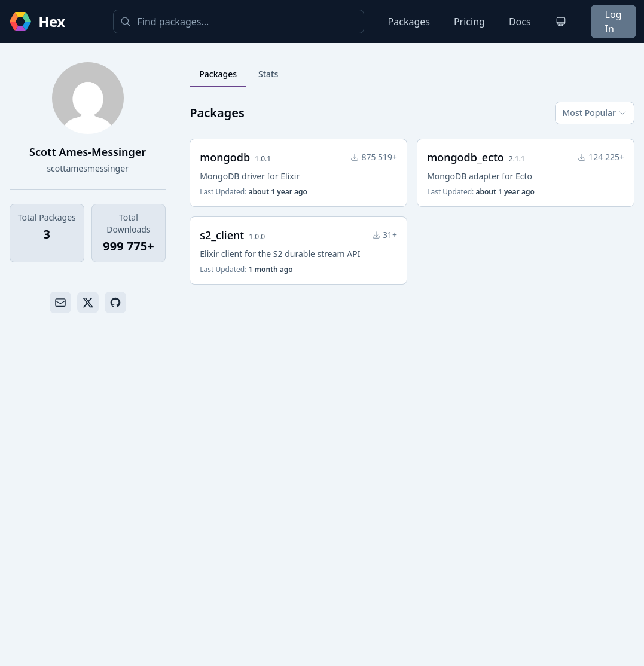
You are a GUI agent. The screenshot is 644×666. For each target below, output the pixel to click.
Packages (409, 22)
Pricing (469, 22)
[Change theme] (561, 22)
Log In (614, 22)
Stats (268, 74)
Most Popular (595, 113)
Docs (520, 22)
